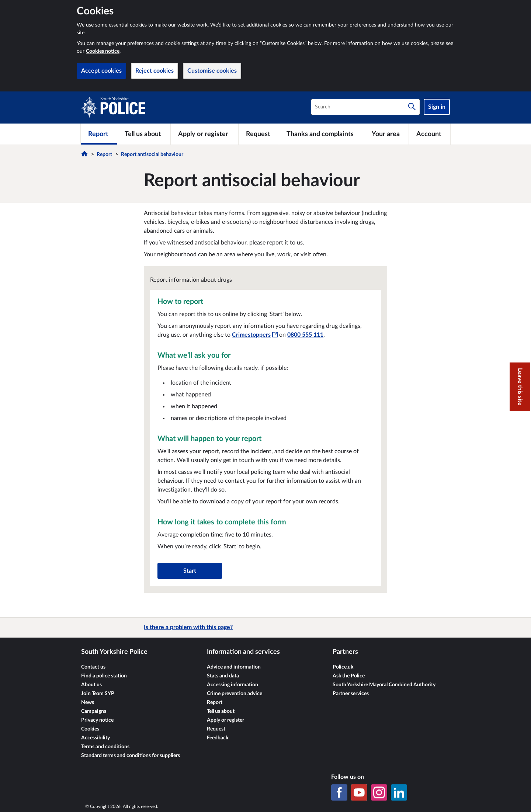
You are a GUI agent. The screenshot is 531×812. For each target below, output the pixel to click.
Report (104, 155)
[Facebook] (339, 792)
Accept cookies (101, 71)
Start (190, 571)
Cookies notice (103, 51)
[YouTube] (359, 792)
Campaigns (94, 711)
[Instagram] (379, 792)
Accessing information (232, 685)
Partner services (351, 694)
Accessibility (96, 738)
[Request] (259, 134)
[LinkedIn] (399, 792)
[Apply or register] (204, 134)
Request (216, 729)
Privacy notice (97, 720)
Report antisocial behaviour (152, 155)
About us (91, 685)
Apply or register (225, 720)
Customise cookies (212, 71)
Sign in (437, 107)
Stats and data (223, 676)
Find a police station (104, 676)
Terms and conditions (105, 747)
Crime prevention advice (235, 694)
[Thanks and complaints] (322, 134)
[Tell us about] (144, 134)
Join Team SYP (98, 694)
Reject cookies (155, 71)
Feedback (218, 738)
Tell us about (221, 711)
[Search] (412, 107)
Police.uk (343, 667)
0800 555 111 (305, 335)
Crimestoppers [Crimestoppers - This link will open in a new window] (255, 335)
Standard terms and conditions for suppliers (131, 756)
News (88, 702)
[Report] (99, 134)
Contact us (93, 667)
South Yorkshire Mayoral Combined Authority (384, 685)
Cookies (90, 729)
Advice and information (234, 667)
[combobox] (365, 107)
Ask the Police (349, 676)
